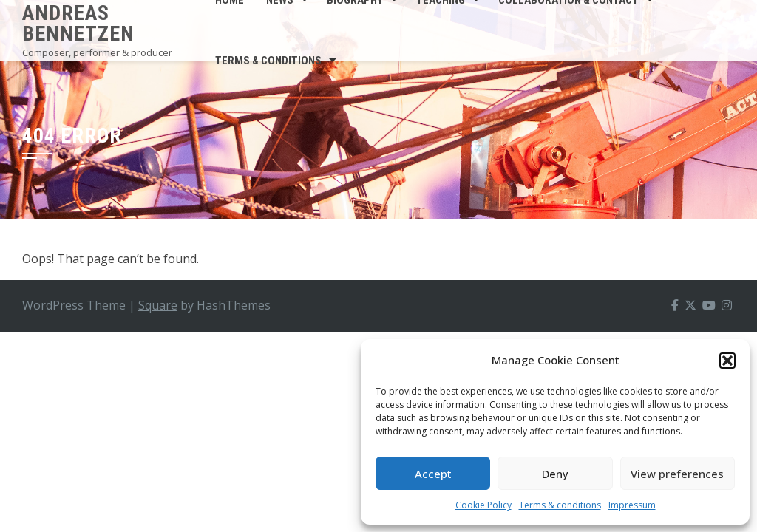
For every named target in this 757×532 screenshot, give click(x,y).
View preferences (677, 474)
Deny (555, 474)
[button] (727, 361)
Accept (433, 474)
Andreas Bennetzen (78, 23)
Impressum (632, 505)
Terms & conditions (560, 505)
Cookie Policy (483, 505)
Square (158, 305)
